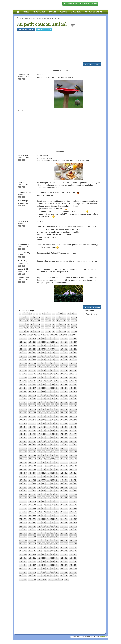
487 (71, 438)
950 (48, 565)
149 (71, 346)
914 (62, 554)
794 (48, 523)
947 (34, 565)
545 (39, 455)
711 (25, 501)
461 (71, 431)
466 (34, 434)
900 (57, 551)
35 (20, 321)
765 (34, 516)
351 (44, 402)
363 (39, 406)
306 (75, 388)
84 (24, 331)
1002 (50, 579)
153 (30, 349)
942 (71, 562)
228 (75, 367)
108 (61, 335)
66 (76, 324)
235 (48, 370)
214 (71, 363)
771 (62, 516)
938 (53, 562)
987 (39, 576)
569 (30, 462)
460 (66, 431)
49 (72, 321)
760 (71, 512)
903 (71, 551)
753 (39, 512)
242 (21, 374)
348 (30, 402)
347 (25, 402)
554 (21, 459)
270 (30, 381)
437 (21, 427)
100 (24, 335)
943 (75, 562)
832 (44, 533)
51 (20, 324)
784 (62, 519)
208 (44, 363)
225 (62, 367)
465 (30, 434)
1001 (45, 579)
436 (75, 423)
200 (66, 360)
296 (30, 388)
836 (62, 533)
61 (57, 324)
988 (44, 576)
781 (48, 519)
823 (62, 530)
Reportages (39, 12)
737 (25, 508)
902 (66, 551)
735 (75, 505)
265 (66, 377)
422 (71, 420)
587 (53, 466)
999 (34, 579)
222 (48, 367)
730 (53, 505)
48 (68, 321)
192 (30, 360)
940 (62, 562)
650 (44, 484)
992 (62, 576)
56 (39, 324)
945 (25, 565)
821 (53, 530)
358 (75, 402)
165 (25, 353)
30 (61, 317)
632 (21, 480)
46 (61, 321)
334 (25, 399)
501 (75, 441)
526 (71, 448)
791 (34, 523)
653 (57, 484)
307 (21, 392)
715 (44, 501)
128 (34, 342)
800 (75, 523)
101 (29, 335)
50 (76, 321)
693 (62, 494)
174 (66, 353)
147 (62, 346)
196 (48, 360)
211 (57, 363)
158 (53, 349)
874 (57, 544)
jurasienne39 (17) (24, 193)
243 (25, 374)
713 (34, 501)
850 (66, 537)
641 (62, 480)
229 (21, 370)
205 (30, 363)
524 (62, 448)
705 (57, 498)
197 (53, 360)
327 (53, 395)
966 (62, 569)
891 (75, 547)
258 (34, 377)
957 (21, 569)
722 (75, 501)
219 (34, 367)
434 (66, 423)
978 (57, 572)
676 (44, 491)
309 (30, 392)
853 (21, 540)
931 (21, 562)
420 (62, 420)
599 (48, 470)
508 (48, 445)
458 (57, 431)
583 (34, 466)
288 (53, 385)
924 (48, 558)
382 (66, 409)
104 (43, 335)
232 (34, 370)
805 (39, 526)
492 (34, 441)
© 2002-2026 (95, 637)
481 (44, 438)
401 (34, 416)
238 (62, 370)
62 (61, 324)
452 (30, 431)
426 (30, 423)
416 (44, 420)
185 (57, 356)
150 (75, 346)
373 (25, 409)
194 (39, 360)
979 (62, 572)
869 (34, 544)
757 (57, 512)
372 (21, 409)
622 (34, 477)
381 (62, 409)
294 (21, 388)
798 (66, 523)
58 (46, 324)
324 (39, 395)
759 (66, 512)
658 (21, 487)
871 (44, 544)
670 (75, 487)
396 (71, 413)
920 (30, 558)
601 (57, 470)
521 (48, 448)
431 (53, 423)
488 (75, 438)
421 (66, 420)
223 (53, 367)
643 (71, 480)
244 (30, 374)
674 (34, 491)
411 (21, 420)
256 (25, 377)
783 (57, 519)
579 (75, 462)
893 (25, 551)
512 (66, 445)
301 (53, 388)
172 (57, 353)
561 (53, 459)
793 (44, 523)
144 (48, 346)
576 (62, 462)
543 (30, 455)
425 (25, 423)
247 (44, 374)
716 (48, 501)
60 (54, 324)
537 (62, 452)
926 (57, 558)
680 (62, 491)
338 (44, 399)
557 (34, 459)
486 (66, 438)
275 (53, 381)
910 (44, 554)
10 (46, 314)
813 (75, 526)
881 (30, 547)
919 (25, 558)
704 (53, 498)
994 (71, 576)
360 (25, 406)
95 (65, 331)
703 (48, 498)
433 (62, 423)
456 (48, 431)
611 (44, 473)
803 (30, 526)
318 (71, 392)
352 (48, 402)
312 (44, 392)
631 (75, 477)
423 (75, 420)
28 (54, 317)
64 (68, 324)
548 (53, 455)
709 (75, 498)
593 (21, 470)
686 (30, 494)
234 (44, 370)
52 (24, 324)
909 (39, 554)
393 (57, 413)
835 (57, 533)
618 (75, 473)
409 (71, 416)
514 (75, 445)
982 (75, 572)
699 (30, 498)
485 (62, 438)
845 (44, 537)
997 (25, 579)
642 (66, 480)
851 (71, 537)
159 (57, 349)
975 (44, 572)
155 (39, 349)
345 (75, 399)
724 (25, 505)
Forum (52, 12)
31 (65, 317)
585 (44, 466)
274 (48, 381)
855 (30, 540)
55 (35, 324)
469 (48, 434)
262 (53, 377)
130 (44, 342)
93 (57, 331)
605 (75, 470)
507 (44, 445)
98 (76, 331)
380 (57, 409)
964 (53, 569)
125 (21, 342)
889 (66, 547)
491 (30, 441)
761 (75, 512)
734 (71, 505)
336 (34, 399)
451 (25, 431)
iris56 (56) (21, 182)
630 (71, 477)
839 (75, 533)
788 (21, 523)
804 (34, 526)
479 (34, 438)
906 (25, 554)
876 (66, 544)
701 (39, 498)
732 (62, 505)
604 (71, 470)
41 (43, 321)
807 (48, 526)
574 (53, 462)
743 (53, 508)
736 (21, 508)
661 (34, 487)
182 (44, 356)
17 (72, 314)
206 (34, 363)
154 (34, 349)
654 (62, 484)
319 (75, 392)
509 (53, 445)
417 (48, 420)
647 (30, 484)
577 (66, 462)
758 (62, 512)
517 (30, 448)
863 (66, 540)
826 (75, 530)
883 (39, 547)
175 (71, 353)
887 (57, 547)
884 (44, 547)
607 (25, 473)
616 (66, 473)
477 (25, 438)
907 (30, 554)
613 (53, 473)
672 (25, 491)
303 (62, 388)
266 (71, 377)
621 (30, 477)
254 (75, 374)
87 (35, 331)
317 (66, 392)
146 (57, 346)
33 (72, 317)
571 (39, 462)
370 (71, 406)
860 (53, 540)
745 (62, 508)
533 (44, 452)
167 (34, 353)
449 (75, 427)
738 (30, 508)
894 (30, 551)
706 (62, 498)
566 (75, 459)
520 (44, 448)
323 (34, 395)
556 (30, 459)
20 (24, 317)
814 (21, 530)
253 (71, 374)
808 (53, 526)
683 (75, 491)
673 (30, 491)
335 (30, 399)
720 (66, 501)
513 (71, 445)
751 (30, 512)
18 (76, 314)
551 (66, 455)
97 (72, 331)
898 (48, 551)
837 (66, 533)
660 (30, 487)
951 (53, 565)
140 (30, 346)
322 (30, 395)
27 (50, 317)
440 (34, 427)
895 (34, 551)
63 (65, 324)
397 (75, 413)
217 (25, 367)
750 (25, 512)
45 (57, 321)
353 (53, 402)
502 (21, 445)
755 (48, 512)
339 (48, 399)
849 (62, 537)
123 (71, 339)
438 (25, 427)
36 (24, 321)
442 (44, 427)
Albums (64, 12)
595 (30, 470)
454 (39, 431)
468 (44, 434)
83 (20, 331)
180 (34, 356)
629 (66, 477)
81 (72, 328)
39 (35, 321)
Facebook (26, 29)
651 (48, 484)
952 (57, 565)
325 (44, 395)
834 (53, 533)
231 (30, 370)
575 (57, 462)
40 (39, 321)
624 (44, 477)
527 (75, 448)
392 (53, 413)
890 (71, 547)
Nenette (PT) (22, 261)
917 (75, 554)
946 (30, 565)
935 (39, 562)
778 (34, 519)
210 (53, 363)
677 (48, 491)
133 (57, 342)
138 (21, 346)
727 (39, 505)
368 (62, 406)
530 (30, 452)
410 (75, 416)
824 (66, 530)
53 (28, 324)
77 (57, 328)
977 (53, 572)
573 (48, 462)
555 (25, 459)
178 (25, 356)
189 (75, 356)
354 (57, 402)
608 (30, 473)
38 (31, 321)
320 (21, 395)
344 (71, 399)
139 (25, 346)
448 (71, 427)
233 (39, 370)
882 (34, 547)
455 (44, 431)
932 (25, 562)
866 (21, 544)
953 (62, 565)
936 (44, 562)
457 (53, 431)
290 (62, 385)
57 (43, 324)
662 (39, 487)
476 (21, 438)
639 (53, 480)
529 (25, 452)
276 (57, 381)
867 (25, 544)
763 (25, 516)
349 (34, 402)
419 (57, 420)
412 (25, 420)
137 (75, 342)
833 (48, 533)
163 (75, 349)
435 (71, 423)
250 (57, 374)
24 (39, 317)
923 (44, 558)
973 (34, 572)
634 (30, 480)
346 (21, 402)
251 (62, 374)
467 (39, 434)
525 (66, 448)
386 (25, 413)
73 (43, 328)
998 (30, 579)
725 (30, 505)
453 (34, 431)
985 (30, 576)
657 (75, 484)
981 (71, 572)
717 (53, 501)
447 (66, 427)
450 (21, 431)
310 (34, 392)
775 (21, 519)
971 (25, 572)
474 (71, 434)
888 (62, 547)
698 (25, 498)
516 (25, 448)
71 (35, 328)
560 (48, 459)
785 (66, 519)
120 (57, 339)
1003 (55, 579)
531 (34, 452)
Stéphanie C (104, 637)
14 (61, 314)
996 (21, 579)
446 (62, 427)
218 (30, 367)
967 (66, 569)
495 (48, 441)
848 (57, 537)
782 (53, 519)
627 (57, 477)
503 (25, 445)
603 (66, 470)
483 (53, 438)
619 (21, 477)
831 (39, 533)
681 (66, 491)
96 (68, 331)
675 (39, 491)
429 (44, 423)
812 (71, 526)
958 (25, 569)
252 (66, 374)
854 (25, 540)
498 (62, 441)
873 (53, 544)
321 (25, 395)
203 (21, 363)
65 (72, 324)
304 (66, 388)
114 (30, 339)
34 (76, 317)
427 (34, 423)
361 (30, 406)
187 (66, 356)
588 (57, 466)
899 (53, 551)
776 (25, 519)
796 (57, 523)
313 (48, 392)
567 (21, 462)
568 (25, 462)
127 (30, 342)
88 (39, 331)
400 (30, 416)
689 (44, 494)
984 (25, 576)
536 (57, 452)
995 (75, 576)
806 (44, 526)
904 (75, 551)
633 (25, 480)
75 (50, 328)
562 (57, 459)
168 (39, 353)
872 (48, 544)
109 (65, 335)
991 (57, 576)
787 (75, 519)
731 (57, 505)
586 (48, 466)
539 (71, 452)
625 (48, 477)
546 (44, 455)
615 (62, 473)
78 (61, 328)
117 (44, 339)
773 (71, 516)
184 (53, 356)
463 (21, 434)
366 (53, 406)
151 (21, 349)
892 (21, 551)
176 (75, 353)
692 (57, 494)
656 (71, 484)
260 (44, 377)
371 (75, 406)
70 (31, 328)
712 (30, 501)
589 (62, 466)
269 (25, 381)
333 (21, 399)
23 (35, 317)
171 (53, 353)
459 (62, 431)
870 (39, 544)
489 (21, 441)
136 (71, 342)
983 (21, 576)
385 (21, 413)
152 (25, 349)
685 (25, 494)
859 (48, 540)
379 (53, 409)
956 (75, 565)
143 (44, 346)
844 (39, 537)
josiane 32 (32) (23, 269)
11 (50, 314)
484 (57, 438)
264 (62, 377)
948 (39, 565)
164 (21, 353)
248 (48, 374)
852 (75, 537)
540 (75, 452)
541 (21, 455)
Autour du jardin (94, 12)
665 (53, 487)
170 (48, 353)
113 (25, 339)
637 (44, 480)
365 (48, 406)
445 (57, 427)
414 (34, 420)
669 (71, 487)
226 (66, 367)
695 (71, 494)
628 (62, 477)
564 (66, 459)
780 (44, 519)
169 (44, 353)
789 (25, 523)
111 (74, 335)
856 (34, 540)
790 (30, 523)
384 (75, 409)
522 (53, 448)
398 (21, 416)
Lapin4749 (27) (23, 74)
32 (68, 317)
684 (21, 494)
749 (21, 512)
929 (71, 558)
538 (66, 452)
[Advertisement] (60, 47)
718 (57, 501)
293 (75, 385)
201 (71, 360)
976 (48, 572)
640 (57, 480)
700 (34, 498)
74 (46, 328)
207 (39, 363)
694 (66, 494)
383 (71, 409)
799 (71, 523)
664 (48, 487)
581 (25, 466)
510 (57, 445)
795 (53, 523)
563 (62, 459)
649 (39, 484)
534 (48, 452)
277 (62, 381)
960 (34, 569)
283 (30, 385)
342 (62, 399)
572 (44, 462)
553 (75, 455)
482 (48, 438)
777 (30, 519)
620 (25, 477)
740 (39, 508)
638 (48, 480)
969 (75, 569)
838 (71, 533)
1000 (39, 579)
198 (57, 360)
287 (48, 385)
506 (39, 445)
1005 (66, 579)
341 (57, 399)
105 (47, 335)
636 (39, 480)
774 (75, 516)
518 (34, 448)
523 (57, 448)
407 (62, 416)
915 (66, 554)
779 (39, 519)
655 (66, 484)
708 (71, 498)
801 (21, 526)
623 (39, 477)
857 (39, 540)
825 (71, 530)
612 (48, 473)
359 (21, 406)
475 (75, 434)
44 (54, 321)
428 (39, 423)
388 (34, 413)
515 (21, 448)
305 (71, 388)
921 (34, 558)
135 (66, 342)
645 (21, 484)
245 (34, 374)
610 (39, 473)
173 (62, 353)
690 (48, 494)
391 (48, 413)
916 (71, 554)
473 (66, 434)
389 (39, 413)
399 (25, 416)
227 (71, 367)
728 (44, 505)
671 (21, 491)
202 (75, 360)
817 (34, 530)
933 (30, 562)
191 (25, 360)
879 (21, 547)
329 (62, 395)
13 (57, 314)
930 (75, 558)
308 (25, 392)
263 (57, 377)
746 (66, 508)
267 (75, 377)
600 (53, 470)
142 (39, 346)
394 (62, 413)
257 (30, 377)
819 (44, 530)
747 (71, 508)
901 (62, 551)
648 (34, 484)
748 (75, 508)
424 (21, 423)
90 (46, 331)
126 (25, 342)
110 (70, 335)
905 (21, 554)
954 (66, 565)
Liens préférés (85, 637)
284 (34, 385)
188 (71, 356)
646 (25, 484)
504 (30, 445)
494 (44, 441)
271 (34, 381)
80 (68, 328)
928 (66, 558)
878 (75, 544)
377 (44, 409)
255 (21, 377)
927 (62, 558)
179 (30, 356)
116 (39, 339)
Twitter (44, 29)
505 (34, 445)
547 (48, 455)
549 (57, 455)
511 (62, 445)
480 (39, 438)
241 (75, 370)
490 (25, 441)
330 (66, 395)
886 (53, 547)
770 (57, 516)
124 (75, 339)
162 (71, 349)
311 (39, 392)
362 (34, 406)
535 (53, 452)
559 (44, 459)
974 (39, 572)
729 (48, 505)
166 (30, 353)
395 (66, 413)
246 (39, 374)
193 (34, 360)
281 (21, 385)
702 (44, 498)
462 (75, 431)
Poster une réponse (92, 64)
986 (34, 576)
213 (66, 363)
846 (48, 537)
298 (39, 388)
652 (53, 484)
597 (39, 470)
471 (57, 434)
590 (66, 466)
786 (71, 519)
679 (57, 491)
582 (30, 466)
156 (44, 349)
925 (53, 558)
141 (34, 346)
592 (75, 466)
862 (62, 540)
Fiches (26, 12)
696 (75, 494)
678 (53, 491)
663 (44, 487)
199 (62, 360)
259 (39, 377)
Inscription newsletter (88, 4)
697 (21, 498)
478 (30, 438)
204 (25, 363)
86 (31, 331)
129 (39, 342)
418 (53, 420)
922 (39, 558)
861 (57, 540)
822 (57, 530)
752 (34, 512)
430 (48, 423)
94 (61, 331)
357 (71, 402)
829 (30, 533)
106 (52, 335)
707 (66, 498)
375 (34, 409)
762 (21, 516)
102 (33, 335)
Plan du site (76, 637)
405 (53, 416)
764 (30, 516)
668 (66, 487)
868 (30, 544)
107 (56, 335)
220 (39, 367)
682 (71, 491)
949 (44, 565)
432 (57, 423)
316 (62, 392)
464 (25, 434)
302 (57, 388)
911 (48, 554)
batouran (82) (23, 155)
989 (48, 576)
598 (44, 470)
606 (21, 473)
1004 (61, 579)
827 (21, 533)
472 (62, 434)
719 (62, 501)
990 (53, 576)
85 (28, 331)
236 (53, 370)
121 (62, 339)
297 (34, 388)
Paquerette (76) (23, 201)
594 (25, 470)
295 (25, 388)
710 (21, 501)
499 (66, 441)
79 (65, 328)
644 (75, 480)
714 (39, 501)
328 (57, 395)
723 (21, 505)
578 (71, 462)
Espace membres (71, 4)
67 (20, 328)
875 (62, 544)
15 (64, 314)
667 (62, 487)
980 (66, 572)
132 (53, 342)
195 (44, 360)
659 (25, 487)
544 (34, 455)
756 (53, 512)
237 (57, 370)
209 (48, 363)
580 (21, 466)
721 (71, 501)
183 (48, 356)
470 (53, 434)
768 (48, 516)
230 (25, 370)
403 (44, 416)
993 (66, 576)
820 (48, 530)
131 (48, 342)
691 (53, 494)
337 (39, 399)
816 (30, 530)
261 (48, 377)
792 (39, 523)
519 (39, 448)
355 (62, 402)
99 (20, 335)
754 (44, 512)
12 (53, 314)
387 (30, 413)
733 (66, 505)
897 (44, 551)
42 (46, 321)
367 (57, 406)
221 (44, 367)
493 (39, 441)
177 (21, 356)
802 (25, 526)
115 (34, 339)
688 (39, 494)
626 (53, 477)
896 (39, 551)
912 (53, 554)
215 (75, 363)
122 (66, 339)
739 (34, 508)
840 (21, 537)
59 (50, 324)
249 (53, 374)
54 (31, 324)
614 (57, 473)
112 (21, 339)
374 (30, 409)
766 (39, 516)
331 (71, 395)
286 (44, 385)
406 (57, 416)
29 (57, 317)
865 (75, 540)
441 (39, 427)
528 (21, 452)
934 (34, 562)
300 (48, 388)
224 (57, 367)
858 (44, 540)
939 (57, 562)
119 (53, 339)
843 (34, 537)
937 (48, 562)
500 (71, 441)
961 (39, 569)
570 (34, 462)
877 (71, 544)
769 (53, 516)
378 (48, 409)
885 (48, 547)
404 (48, 416)
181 (39, 356)
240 (71, 370)
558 (39, 459)
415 (39, 420)
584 (39, 466)
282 (25, 385)
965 (57, 569)
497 (57, 441)
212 (62, 363)
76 (54, 328)
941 (66, 562)
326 (48, 395)
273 (44, 381)
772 (66, 516)
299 (44, 388)
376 (39, 409)
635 (34, 480)
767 (44, 516)
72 (39, 328)
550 (62, 455)
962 (44, 569)
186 (62, 356)
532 (39, 452)
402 (39, 416)
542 (25, 455)
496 (53, 441)
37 (28, 321)
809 (57, 526)
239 (66, 370)
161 (66, 349)
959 (30, 569)
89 (43, 331)
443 (48, 427)
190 (21, 360)
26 (46, 317)
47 (65, 321)
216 (21, 367)
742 (48, 508)
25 (43, 317)
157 (48, 349)
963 (48, 569)
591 (71, 466)
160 (62, 349)
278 (66, 381)
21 (28, 317)
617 (71, 473)
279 (71, 381)
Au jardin (76, 12)
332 (75, 395)
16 (68, 314)
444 (53, 427)
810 (62, 526)
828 (25, 533)
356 (66, 402)
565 (71, 459)
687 (34, 494)
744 (57, 508)
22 (31, 317)
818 (39, 530)
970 (21, 572)
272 (39, 381)
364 (44, 406)
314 (53, 392)
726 (34, 505)
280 (75, 381)
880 (25, 547)
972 (30, 572)
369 (66, 406)
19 (20, 317)
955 (71, 565)
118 (48, 339)
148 (66, 346)
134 (62, 342)
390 (44, 413)
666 (57, 487)
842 (30, 537)
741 (44, 508)
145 (53, 346)
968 (71, 569)
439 (30, 427)
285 (39, 385)
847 (53, 537)
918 (21, 558)
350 (39, 402)
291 (66, 385)
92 (54, 331)
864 (71, 540)
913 (57, 554)
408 (66, 416)
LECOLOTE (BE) (24, 253)
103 (38, 335)
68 (24, 328)
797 (62, 523)
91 (50, 331)
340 (53, 399)
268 (21, 381)
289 (57, 385)
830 (34, 533)
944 (21, 565)
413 (30, 420)
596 (34, 470)
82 (76, 328)
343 (66, 399)
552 (71, 455)
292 (71, 385)
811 (66, 526)
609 (34, 473)
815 (25, 530)
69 (28, 328)
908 (34, 554)
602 (62, 470)
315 (57, 392)
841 (25, 537)
